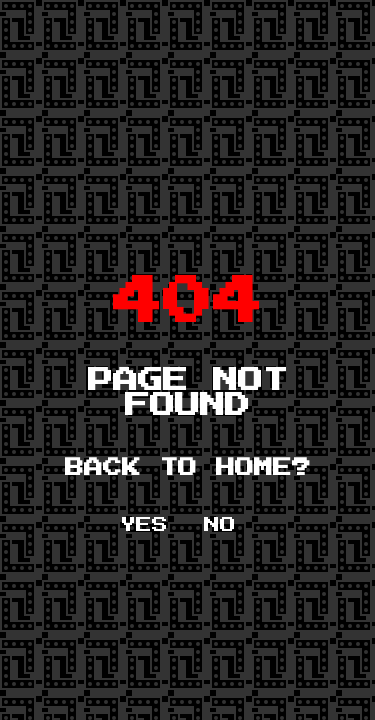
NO (220, 525)
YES (144, 525)
